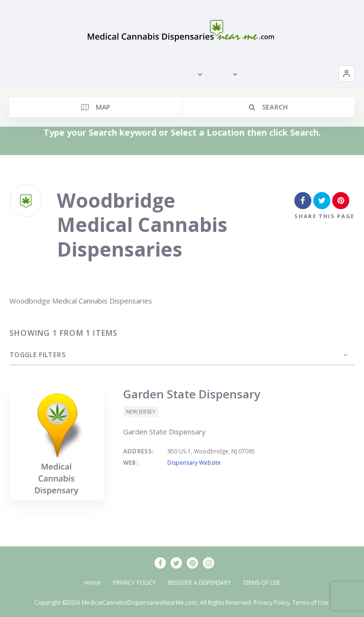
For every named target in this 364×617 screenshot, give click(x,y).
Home (93, 583)
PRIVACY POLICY (134, 583)
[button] (346, 74)
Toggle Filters (37, 355)
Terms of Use (310, 603)
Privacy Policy (272, 603)
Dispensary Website (194, 463)
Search (268, 107)
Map (96, 107)
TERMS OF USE (261, 583)
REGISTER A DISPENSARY (199, 583)
